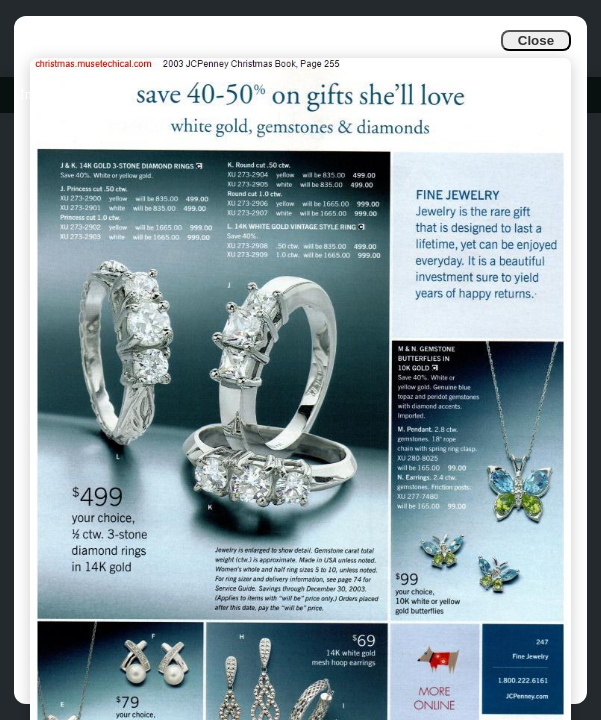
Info (31, 94)
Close (536, 40)
